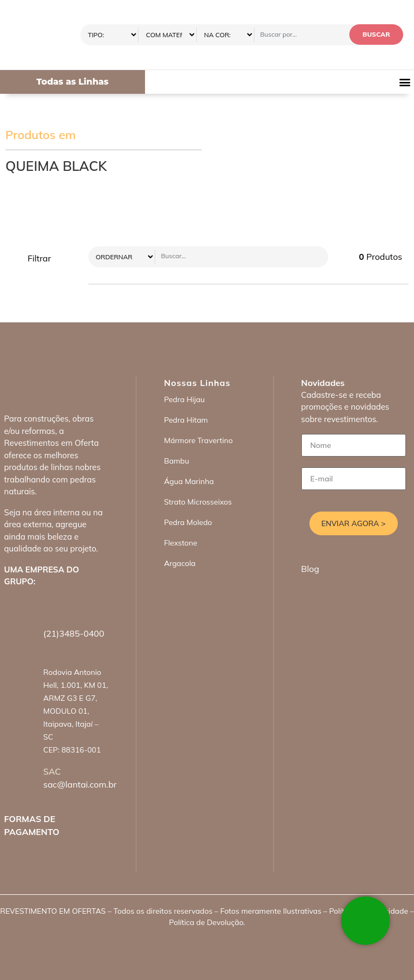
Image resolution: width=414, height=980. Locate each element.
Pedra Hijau (184, 399)
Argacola (180, 563)
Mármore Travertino (198, 440)
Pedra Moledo (188, 522)
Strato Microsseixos (198, 502)
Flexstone (181, 543)
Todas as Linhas (72, 82)
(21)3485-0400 (74, 633)
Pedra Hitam (186, 420)
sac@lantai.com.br (80, 784)
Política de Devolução (206, 922)
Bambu (177, 461)
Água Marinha (189, 481)
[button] (405, 82)
